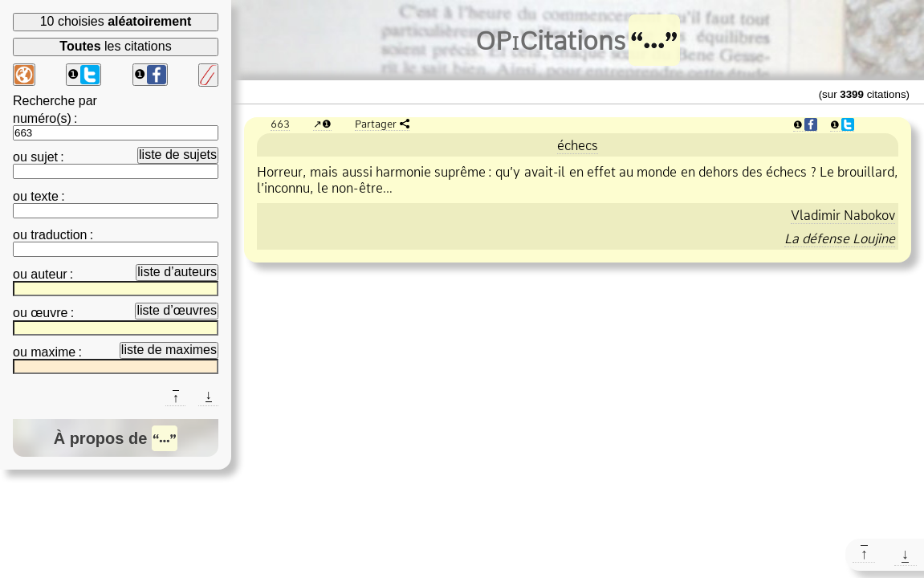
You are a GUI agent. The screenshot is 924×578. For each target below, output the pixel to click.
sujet (44, 157)
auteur (49, 274)
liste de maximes (169, 350)
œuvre (49, 313)
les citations (115, 46)
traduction (59, 235)
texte (45, 196)
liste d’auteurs (177, 272)
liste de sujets (178, 155)
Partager (376, 124)
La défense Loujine (840, 238)
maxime (53, 352)
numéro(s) (42, 118)
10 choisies (116, 21)
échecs (578, 145)
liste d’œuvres (177, 310)
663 (280, 124)
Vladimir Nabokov (843, 215)
